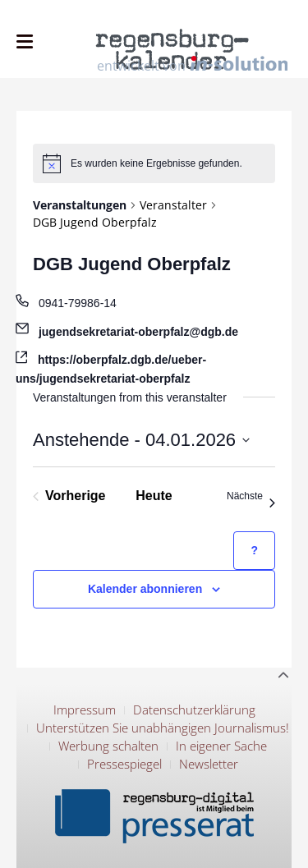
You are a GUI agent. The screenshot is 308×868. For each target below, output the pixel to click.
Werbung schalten (108, 746)
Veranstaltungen (80, 205)
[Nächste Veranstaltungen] (251, 496)
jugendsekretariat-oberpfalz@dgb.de (138, 332)
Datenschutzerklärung (194, 710)
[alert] (154, 163)
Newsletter (209, 764)
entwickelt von (192, 64)
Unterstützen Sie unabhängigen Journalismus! (163, 728)
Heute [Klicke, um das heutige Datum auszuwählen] (154, 496)
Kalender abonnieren (145, 589)
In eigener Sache (221, 746)
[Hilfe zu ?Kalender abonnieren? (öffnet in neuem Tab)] (254, 551)
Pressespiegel (124, 764)
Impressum (85, 710)
